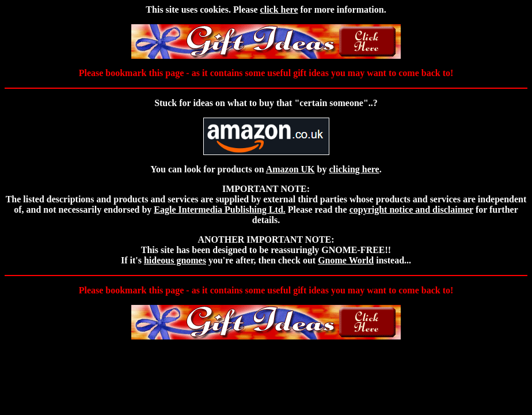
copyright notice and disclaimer (411, 210)
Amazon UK (290, 169)
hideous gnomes (175, 260)
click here (279, 10)
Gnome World (346, 260)
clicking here (354, 169)
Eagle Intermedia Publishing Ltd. (219, 210)
